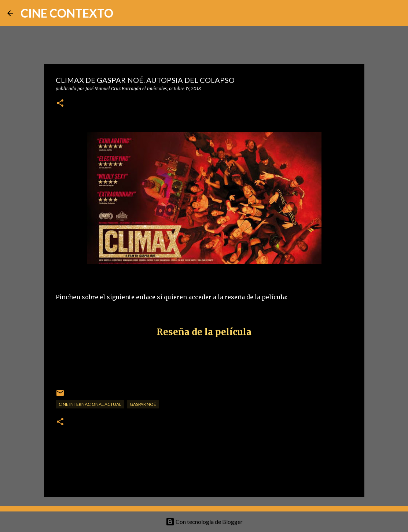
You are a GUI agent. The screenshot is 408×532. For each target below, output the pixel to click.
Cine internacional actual (90, 404)
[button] (60, 104)
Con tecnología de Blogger (204, 522)
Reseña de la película (204, 332)
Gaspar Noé (143, 404)
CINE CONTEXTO (67, 13)
